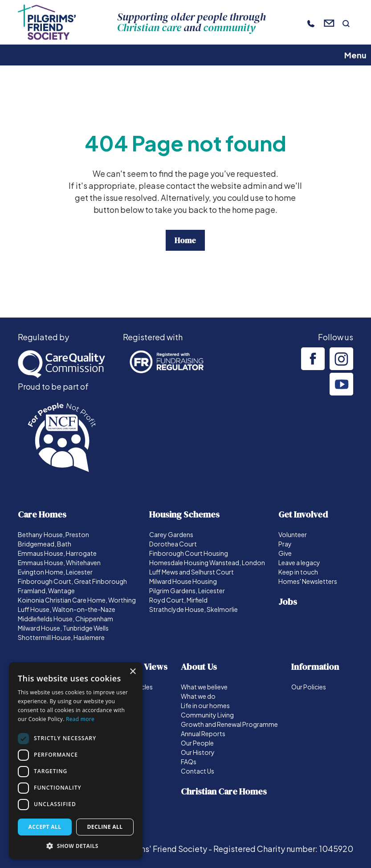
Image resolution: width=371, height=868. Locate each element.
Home (185, 240)
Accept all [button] (45, 827)
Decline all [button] (105, 827)
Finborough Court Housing (189, 553)
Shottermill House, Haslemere (61, 637)
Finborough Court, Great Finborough (72, 581)
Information (315, 667)
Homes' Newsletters (308, 581)
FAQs (189, 762)
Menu (355, 55)
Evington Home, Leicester (55, 572)
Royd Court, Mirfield (178, 600)
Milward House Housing (183, 581)
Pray (285, 544)
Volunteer (293, 534)
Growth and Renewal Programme (229, 724)
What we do (198, 696)
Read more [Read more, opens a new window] (80, 719)
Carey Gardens (171, 534)
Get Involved (303, 514)
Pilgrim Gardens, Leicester (187, 591)
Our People (197, 743)
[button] (76, 846)
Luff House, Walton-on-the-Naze (67, 609)
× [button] (132, 672)
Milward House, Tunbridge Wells (63, 628)
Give (285, 553)
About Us (199, 667)
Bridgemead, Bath (45, 544)
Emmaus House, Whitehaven (59, 562)
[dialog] (76, 761)
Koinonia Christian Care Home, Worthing (77, 600)
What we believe (204, 687)
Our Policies (309, 687)
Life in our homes (205, 705)
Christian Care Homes (224, 791)
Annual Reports (203, 734)
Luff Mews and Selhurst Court (192, 572)
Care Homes (42, 514)
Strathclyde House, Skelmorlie (194, 609)
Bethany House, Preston (53, 534)
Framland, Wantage (46, 591)
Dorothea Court (173, 544)
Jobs (288, 602)
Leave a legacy (299, 562)
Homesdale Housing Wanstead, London (207, 562)
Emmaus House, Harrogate (57, 553)
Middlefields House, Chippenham (65, 619)
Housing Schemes (184, 514)
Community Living (207, 715)
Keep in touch (298, 572)
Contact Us (198, 771)
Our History (198, 752)
